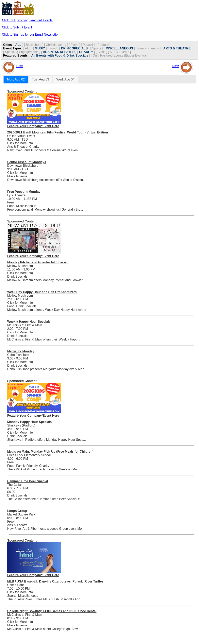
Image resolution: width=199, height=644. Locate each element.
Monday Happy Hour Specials (30, 422)
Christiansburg (56, 45)
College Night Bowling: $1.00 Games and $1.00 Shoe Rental (52, 611)
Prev (19, 66)
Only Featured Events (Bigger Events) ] (120, 55)
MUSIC (40, 48)
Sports (97, 48)
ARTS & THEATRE (177, 48)
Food (53, 48)
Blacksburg (34, 45)
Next (176, 66)
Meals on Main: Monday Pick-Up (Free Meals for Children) (50, 452)
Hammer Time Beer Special (28, 481)
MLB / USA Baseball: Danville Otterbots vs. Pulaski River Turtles (55, 581)
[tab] (16, 80)
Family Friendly (148, 48)
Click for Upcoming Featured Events (27, 20)
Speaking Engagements (22, 52)
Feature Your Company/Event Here (33, 126)
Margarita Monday (21, 351)
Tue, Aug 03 (41, 79)
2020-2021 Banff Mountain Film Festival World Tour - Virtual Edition (58, 132)
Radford (103, 45)
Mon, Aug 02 (16, 79)
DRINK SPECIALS (74, 48)
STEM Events (119, 52)
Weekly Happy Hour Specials (29, 322)
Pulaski (88, 45)
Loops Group (17, 511)
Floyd (74, 45)
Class (101, 52)
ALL (18, 45)
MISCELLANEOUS (119, 48)
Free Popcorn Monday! (24, 192)
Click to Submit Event (17, 27)
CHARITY (86, 52)
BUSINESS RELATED (59, 52)
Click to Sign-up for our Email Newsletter (30, 35)
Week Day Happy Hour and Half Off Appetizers (42, 292)
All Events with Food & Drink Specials (60, 55)
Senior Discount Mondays (27, 162)
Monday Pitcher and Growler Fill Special (37, 262)
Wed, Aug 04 (65, 79)
